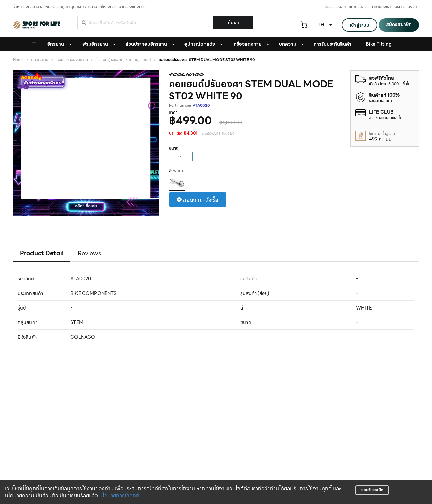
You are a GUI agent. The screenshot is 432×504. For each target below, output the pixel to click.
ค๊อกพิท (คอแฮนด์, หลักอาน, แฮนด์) (123, 60)
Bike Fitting (379, 44)
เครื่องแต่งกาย (247, 44)
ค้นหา (233, 23)
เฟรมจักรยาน (95, 44)
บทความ (288, 44)
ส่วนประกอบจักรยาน (146, 44)
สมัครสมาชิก (399, 24)
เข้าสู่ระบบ (360, 25)
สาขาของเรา (381, 7)
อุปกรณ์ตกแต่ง (200, 44)
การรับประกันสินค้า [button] (332, 44)
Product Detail (42, 253)
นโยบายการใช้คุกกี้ (119, 495)
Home (18, 60)
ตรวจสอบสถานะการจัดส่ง (346, 7)
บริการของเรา (406, 7)
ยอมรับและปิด (372, 490)
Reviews (89, 253)
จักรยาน (56, 44)
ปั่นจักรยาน (40, 60)
